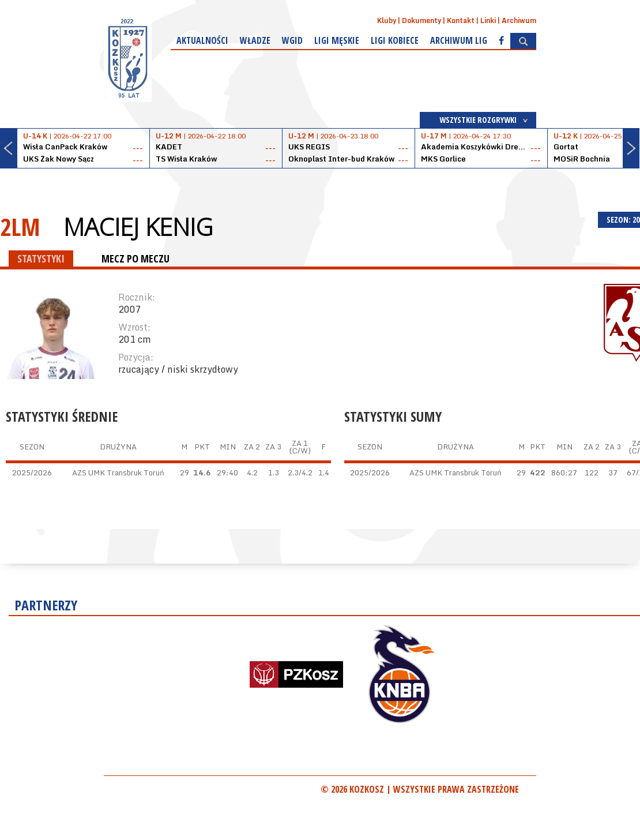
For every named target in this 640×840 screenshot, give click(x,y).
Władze (255, 40)
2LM (20, 226)
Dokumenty (421, 20)
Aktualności (202, 40)
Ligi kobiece (395, 40)
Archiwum (519, 20)
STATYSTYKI (41, 258)
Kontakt (461, 20)
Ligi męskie (337, 40)
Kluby (387, 20)
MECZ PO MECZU (135, 258)
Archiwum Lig (459, 40)
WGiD (292, 40)
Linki (488, 20)
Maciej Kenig (138, 227)
